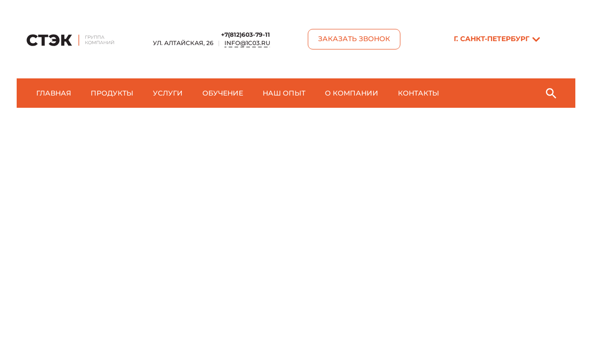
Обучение (223, 93)
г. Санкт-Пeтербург (492, 39)
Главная (54, 93)
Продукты (112, 93)
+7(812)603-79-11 (246, 35)
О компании (352, 93)
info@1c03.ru (247, 43)
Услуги (168, 93)
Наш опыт (284, 93)
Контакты (419, 93)
